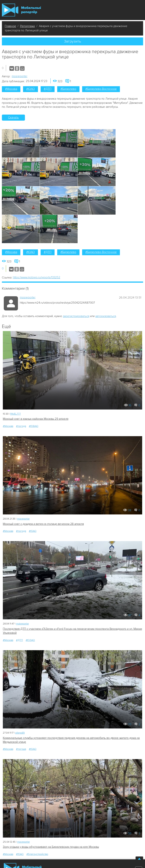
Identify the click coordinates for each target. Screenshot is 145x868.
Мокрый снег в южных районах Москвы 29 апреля (36, 419)
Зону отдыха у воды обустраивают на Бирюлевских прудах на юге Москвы (51, 847)
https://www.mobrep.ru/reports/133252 (37, 277)
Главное (10, 26)
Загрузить (72, 41)
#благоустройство (37, 854)
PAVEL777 (15, 414)
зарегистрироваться (76, 316)
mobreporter (22, 624)
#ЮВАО (34, 426)
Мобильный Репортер (21, 10)
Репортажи (27, 26)
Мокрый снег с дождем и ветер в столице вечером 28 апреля (43, 524)
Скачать (13, 117)
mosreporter (20, 76)
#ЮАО (30, 89)
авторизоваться (106, 316)
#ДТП (48, 89)
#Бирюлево (68, 89)
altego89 (20, 733)
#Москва (11, 89)
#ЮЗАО (30, 640)
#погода (21, 426)
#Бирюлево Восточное (101, 89)
